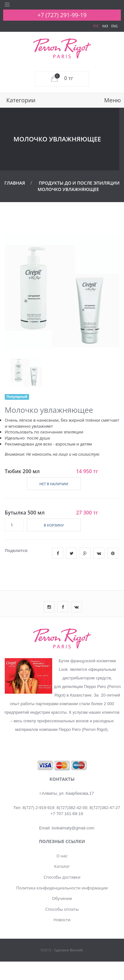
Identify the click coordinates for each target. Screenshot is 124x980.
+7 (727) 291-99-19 (62, 15)
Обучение (62, 898)
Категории (21, 100)
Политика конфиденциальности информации (62, 888)
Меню (112, 100)
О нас (62, 856)
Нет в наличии (54, 484)
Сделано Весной (68, 950)
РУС (96, 26)
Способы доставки (62, 877)
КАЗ (105, 26)
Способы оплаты (62, 909)
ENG (115, 26)
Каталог (62, 866)
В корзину (54, 525)
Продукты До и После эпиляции (79, 183)
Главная (15, 183)
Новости (62, 920)
